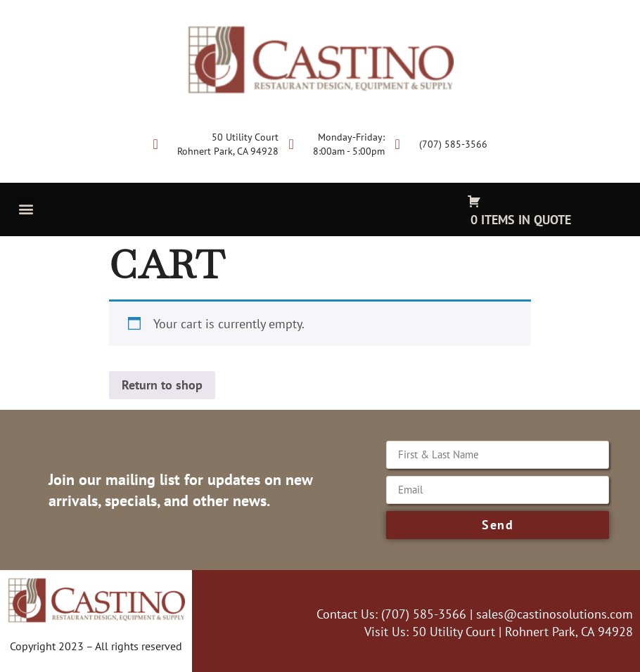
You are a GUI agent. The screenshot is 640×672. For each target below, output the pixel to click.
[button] (26, 208)
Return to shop (162, 385)
